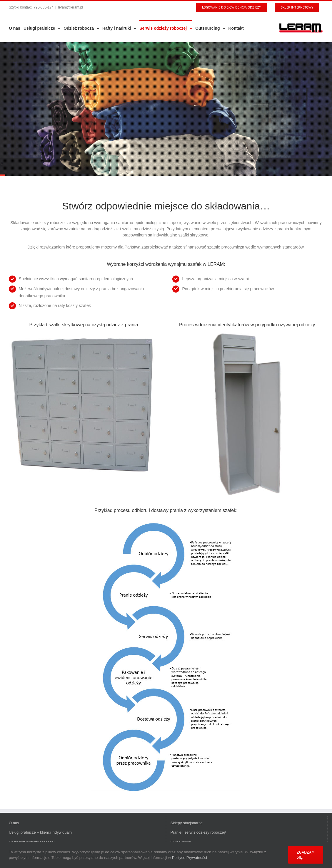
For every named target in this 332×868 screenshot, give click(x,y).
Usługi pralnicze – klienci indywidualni (41, 832)
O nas (14, 823)
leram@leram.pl (70, 7)
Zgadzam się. (306, 855)
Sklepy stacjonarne (187, 823)
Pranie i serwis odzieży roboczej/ (198, 832)
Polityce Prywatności (190, 858)
